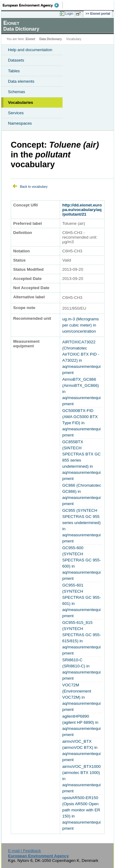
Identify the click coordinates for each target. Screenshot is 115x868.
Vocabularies (21, 102)
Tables (14, 71)
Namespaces (20, 123)
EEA (33, 5)
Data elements (21, 81)
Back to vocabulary (34, 187)
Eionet (31, 39)
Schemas (17, 92)
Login (69, 13)
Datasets (16, 60)
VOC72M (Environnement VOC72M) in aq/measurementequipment (81, 697)
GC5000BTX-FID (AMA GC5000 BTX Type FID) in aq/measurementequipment (81, 423)
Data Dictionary (50, 39)
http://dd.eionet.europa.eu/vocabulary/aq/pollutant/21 (82, 210)
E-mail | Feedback (24, 851)
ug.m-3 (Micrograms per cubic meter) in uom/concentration (80, 325)
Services (16, 113)
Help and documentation (30, 50)
